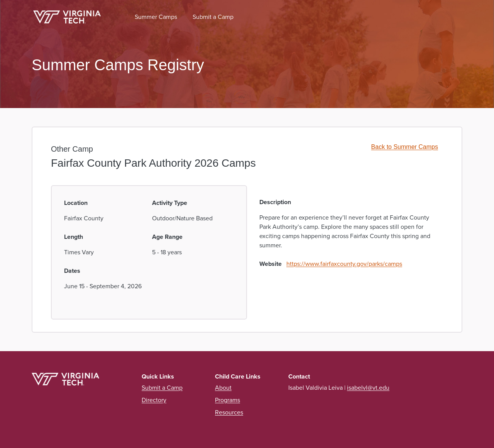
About (223, 388)
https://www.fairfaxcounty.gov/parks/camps (344, 264)
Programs (228, 400)
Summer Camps (156, 17)
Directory (154, 400)
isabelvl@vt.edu (368, 388)
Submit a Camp (213, 17)
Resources (229, 412)
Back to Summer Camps (405, 147)
